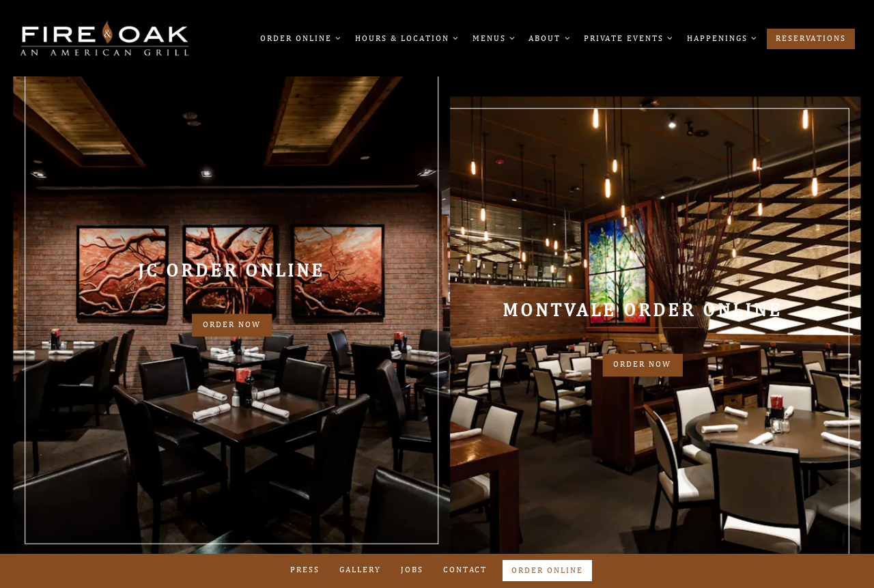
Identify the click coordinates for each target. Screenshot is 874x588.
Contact (465, 570)
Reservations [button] (811, 38)
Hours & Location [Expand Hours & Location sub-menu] (406, 37)
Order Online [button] (547, 570)
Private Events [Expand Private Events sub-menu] (628, 37)
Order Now (232, 324)
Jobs (412, 570)
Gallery (360, 570)
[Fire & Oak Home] (104, 38)
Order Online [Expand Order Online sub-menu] (300, 37)
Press (305, 570)
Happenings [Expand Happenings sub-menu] (721, 37)
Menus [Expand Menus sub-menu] (493, 37)
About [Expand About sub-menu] (548, 37)
